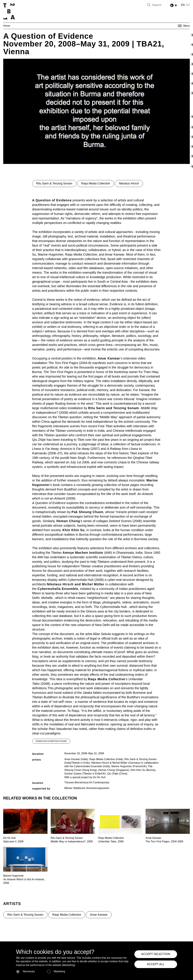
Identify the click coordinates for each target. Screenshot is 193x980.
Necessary (29, 971)
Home (7, 26)
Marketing (59, 971)
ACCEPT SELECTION (156, 954)
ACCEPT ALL (156, 964)
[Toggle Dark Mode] (174, 5)
